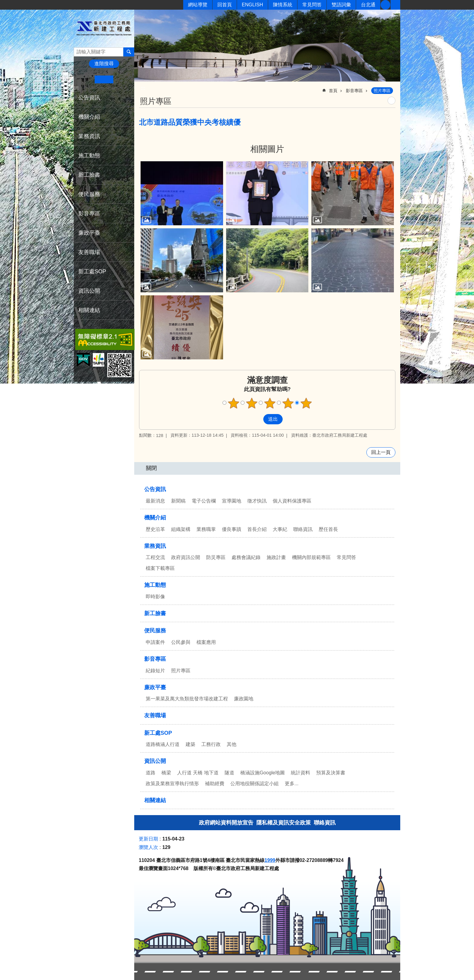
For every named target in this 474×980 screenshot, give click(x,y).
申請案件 (155, 642)
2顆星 (252, 403)
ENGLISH (252, 5)
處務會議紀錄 (246, 557)
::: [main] (143, 88)
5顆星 (306, 403)
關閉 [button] (151, 468)
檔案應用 (206, 642)
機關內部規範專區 (311, 557)
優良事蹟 (232, 529)
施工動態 (89, 156)
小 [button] (85, 79)
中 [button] (104, 79)
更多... (292, 784)
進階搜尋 (104, 64)
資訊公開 (89, 291)
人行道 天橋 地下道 (198, 773)
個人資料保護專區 (292, 501)
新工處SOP (92, 272)
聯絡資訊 (303, 529)
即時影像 (155, 597)
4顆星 (288, 403)
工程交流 (155, 557)
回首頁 (225, 5)
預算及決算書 (331, 773)
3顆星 (270, 403)
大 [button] (123, 79)
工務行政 (211, 744)
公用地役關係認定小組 (255, 784)
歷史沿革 (155, 529)
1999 (270, 860)
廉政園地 (244, 699)
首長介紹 (257, 529)
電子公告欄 (204, 501)
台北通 (368, 5)
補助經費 (215, 784)
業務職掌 (206, 529)
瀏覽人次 (148, 847)
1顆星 (234, 403)
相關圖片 (267, 149)
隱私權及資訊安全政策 (284, 823)
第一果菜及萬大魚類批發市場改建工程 (187, 699)
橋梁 (166, 773)
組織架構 (181, 529)
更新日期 (148, 839)
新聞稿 (178, 501)
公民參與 (181, 642)
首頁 (333, 91)
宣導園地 (232, 501)
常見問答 (312, 5)
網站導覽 (198, 5)
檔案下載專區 (160, 568)
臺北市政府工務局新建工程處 (104, 28)
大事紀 (280, 529)
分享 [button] (395, 5)
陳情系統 (283, 5)
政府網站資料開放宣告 (226, 823)
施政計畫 (276, 557)
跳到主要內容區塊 (3, 3)
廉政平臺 (89, 233)
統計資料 (300, 773)
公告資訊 (89, 98)
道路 (151, 773)
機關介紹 (89, 117)
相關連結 (89, 310)
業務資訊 (89, 136)
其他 (232, 744)
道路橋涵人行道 (163, 744)
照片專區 (382, 91)
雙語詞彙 (341, 5)
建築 (190, 744)
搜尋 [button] (129, 52)
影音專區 (89, 214)
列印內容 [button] (391, 101)
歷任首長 (328, 529)
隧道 (229, 773)
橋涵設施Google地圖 (263, 773)
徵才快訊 (257, 501)
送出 (258, 419)
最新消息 (155, 501)
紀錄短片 (155, 671)
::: (76, 88)
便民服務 (89, 194)
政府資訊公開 (186, 557)
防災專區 (216, 557)
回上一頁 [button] (381, 452)
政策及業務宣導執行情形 (172, 784)
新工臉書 (385, 5)
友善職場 (89, 252)
